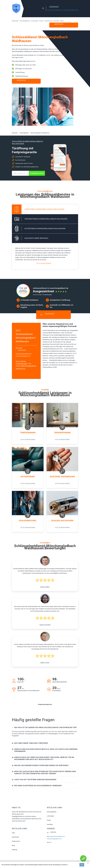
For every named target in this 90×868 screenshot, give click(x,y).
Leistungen (34, 21)
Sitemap (15, 850)
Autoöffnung (28, 477)
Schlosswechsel (28, 521)
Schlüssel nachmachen (62, 477)
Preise (41, 21)
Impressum (48, 21)
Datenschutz (16, 841)
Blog (62, 21)
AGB (13, 833)
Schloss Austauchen (62, 521)
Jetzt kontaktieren (44, 263)
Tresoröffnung (62, 433)
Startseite (15, 21)
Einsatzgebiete (25, 21)
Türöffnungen (28, 433)
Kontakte (56, 21)
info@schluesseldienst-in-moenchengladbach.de (63, 10)
